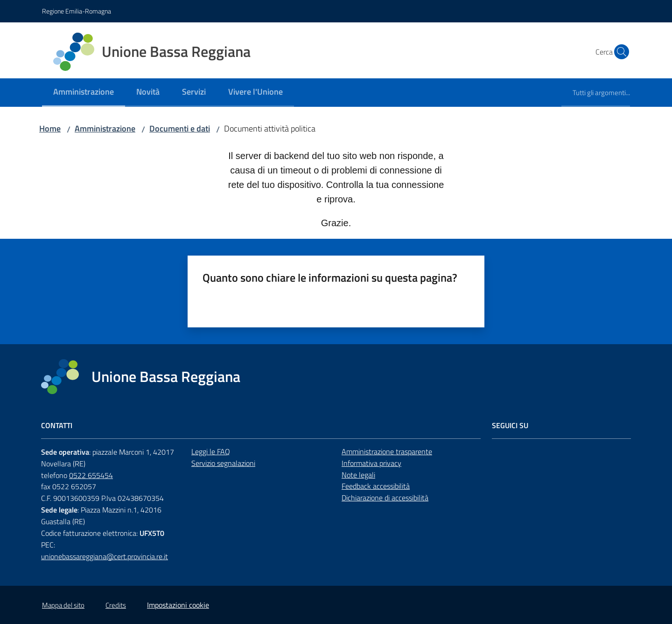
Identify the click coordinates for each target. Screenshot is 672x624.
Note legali (358, 475)
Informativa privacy (371, 463)
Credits (116, 605)
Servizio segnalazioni (223, 463)
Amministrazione (105, 128)
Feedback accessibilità (376, 486)
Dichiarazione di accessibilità (385, 498)
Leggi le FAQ (211, 451)
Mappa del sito (63, 605)
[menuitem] (84, 93)
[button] (619, 52)
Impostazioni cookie (178, 605)
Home (50, 128)
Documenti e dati (180, 128)
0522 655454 (91, 475)
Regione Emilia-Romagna (77, 11)
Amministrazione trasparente (387, 451)
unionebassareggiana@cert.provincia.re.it (105, 556)
